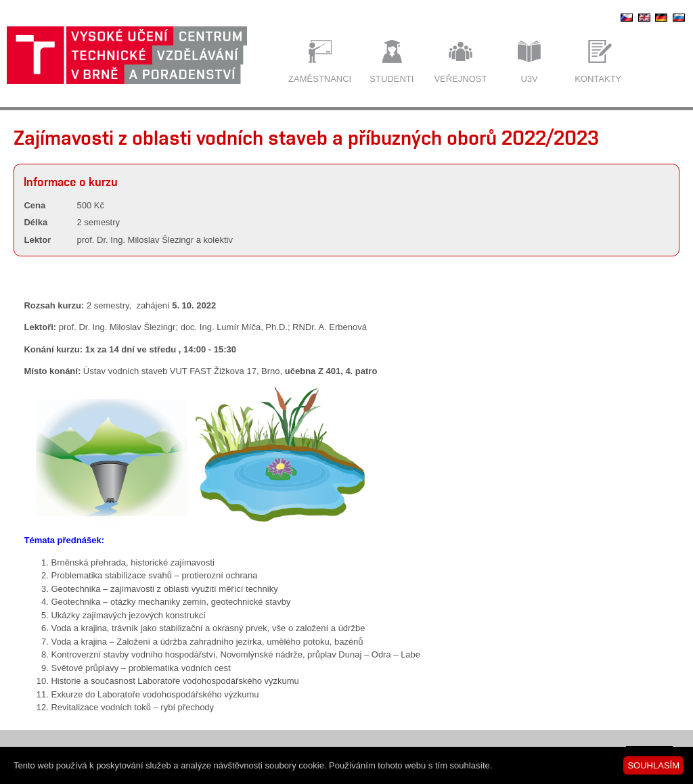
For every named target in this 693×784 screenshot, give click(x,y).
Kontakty (598, 79)
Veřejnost (460, 79)
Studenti (392, 79)
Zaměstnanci (320, 79)
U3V (529, 79)
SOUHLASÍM (653, 765)
